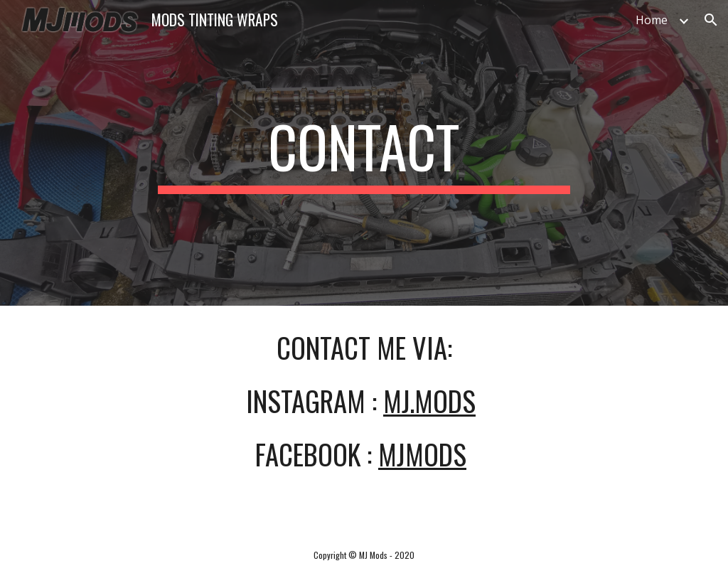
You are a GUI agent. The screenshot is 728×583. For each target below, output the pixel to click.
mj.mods (429, 401)
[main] (364, 153)
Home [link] (652, 20)
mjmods (422, 454)
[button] (711, 20)
